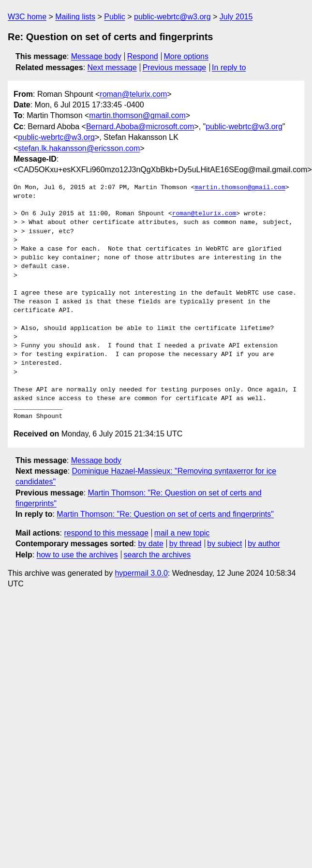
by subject (224, 544)
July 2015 (236, 17)
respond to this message (106, 533)
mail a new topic (182, 533)
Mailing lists (75, 17)
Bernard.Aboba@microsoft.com (140, 127)
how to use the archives (77, 555)
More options (186, 56)
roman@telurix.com (133, 94)
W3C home (27, 17)
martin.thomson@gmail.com (137, 115)
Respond (143, 56)
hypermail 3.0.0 (141, 573)
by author (264, 544)
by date (150, 544)
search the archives (157, 555)
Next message (112, 67)
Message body (96, 56)
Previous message (175, 67)
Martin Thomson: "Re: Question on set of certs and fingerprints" (165, 514)
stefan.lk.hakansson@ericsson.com (79, 148)
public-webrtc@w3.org (172, 17)
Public (115, 17)
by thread (186, 544)
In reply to (229, 67)
